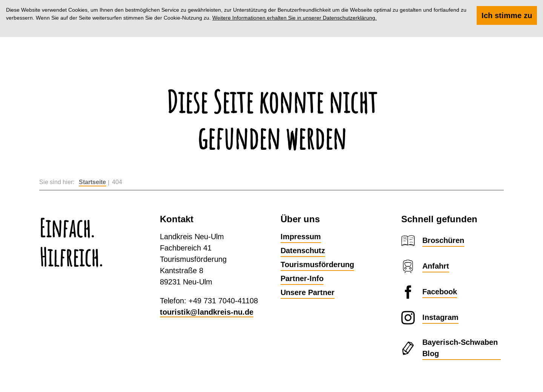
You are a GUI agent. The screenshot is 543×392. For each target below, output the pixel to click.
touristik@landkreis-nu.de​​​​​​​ (207, 312)
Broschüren (443, 240)
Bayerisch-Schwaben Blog (460, 348)
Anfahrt (436, 266)
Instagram (440, 317)
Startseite (92, 182)
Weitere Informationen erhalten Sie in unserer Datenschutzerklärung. (295, 18)
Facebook (440, 292)
